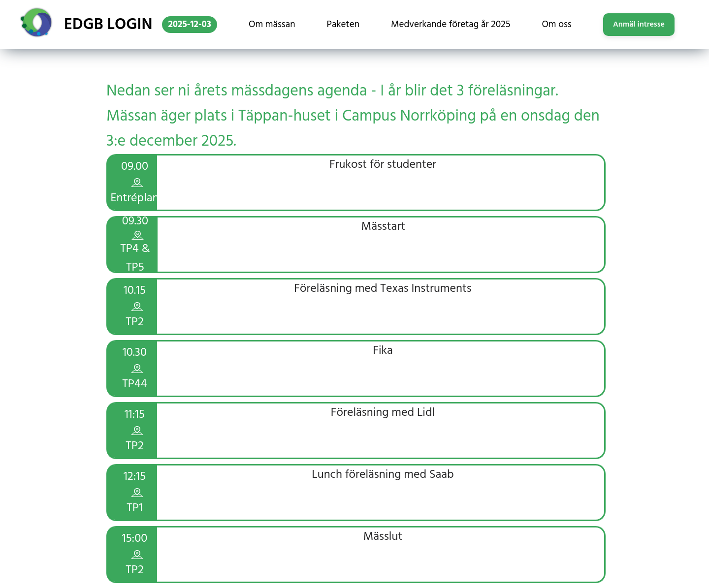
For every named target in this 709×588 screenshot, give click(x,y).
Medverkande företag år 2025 (451, 25)
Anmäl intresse (639, 25)
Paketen (343, 25)
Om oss (556, 25)
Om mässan (272, 25)
